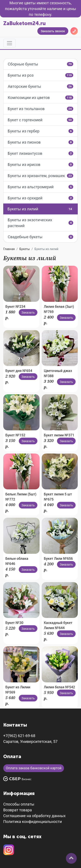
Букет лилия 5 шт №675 (58, 497)
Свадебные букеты (40, 237)
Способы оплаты (19, 804)
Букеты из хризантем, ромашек (40, 176)
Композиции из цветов (40, 98)
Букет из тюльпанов (40, 109)
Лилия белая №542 (59, 687)
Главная (9, 249)
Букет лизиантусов (40, 153)
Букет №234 (15, 306)
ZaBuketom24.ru (25, 23)
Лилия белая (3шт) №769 (59, 309)
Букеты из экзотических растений (40, 223)
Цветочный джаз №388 (58, 373)
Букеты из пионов (40, 142)
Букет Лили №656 (58, 558)
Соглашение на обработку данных (34, 816)
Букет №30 (14, 623)
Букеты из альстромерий (40, 187)
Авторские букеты (40, 86)
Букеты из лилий (40, 209)
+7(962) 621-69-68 (19, 736)
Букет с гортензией (40, 120)
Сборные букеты (40, 64)
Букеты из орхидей (40, 198)
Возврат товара (17, 810)
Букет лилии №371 (59, 435)
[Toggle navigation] (10, 43)
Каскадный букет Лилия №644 (58, 625)
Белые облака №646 (17, 561)
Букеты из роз (40, 75)
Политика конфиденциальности (33, 822)
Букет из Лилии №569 (18, 690)
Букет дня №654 (19, 371)
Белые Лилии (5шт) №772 (21, 497)
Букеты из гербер (40, 131)
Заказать (28, 312)
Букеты (25, 249)
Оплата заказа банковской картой (34, 768)
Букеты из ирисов (40, 165)
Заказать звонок (53, 31)
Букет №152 (15, 435)
